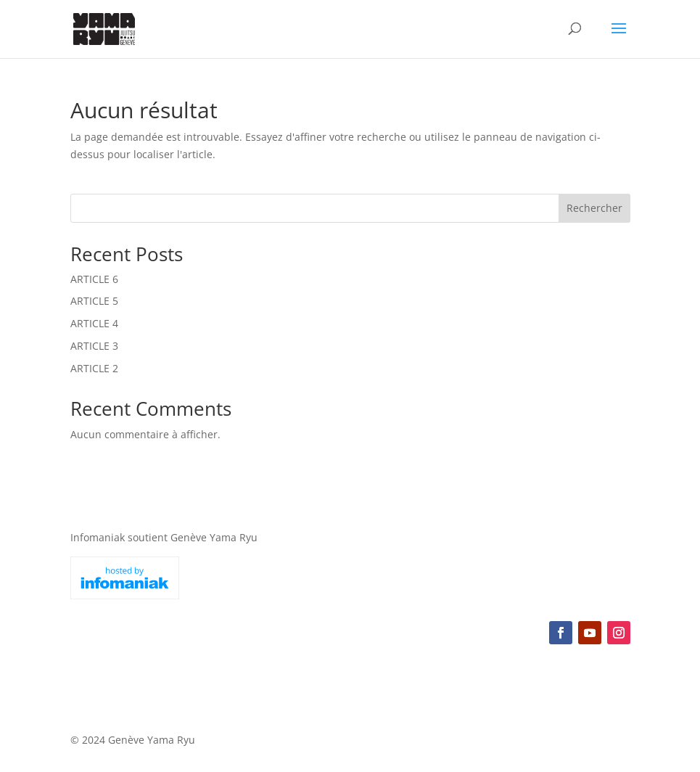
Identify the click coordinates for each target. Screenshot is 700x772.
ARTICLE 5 (94, 301)
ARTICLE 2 (94, 368)
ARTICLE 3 (94, 346)
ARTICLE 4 (94, 323)
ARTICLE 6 (94, 279)
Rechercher (594, 208)
